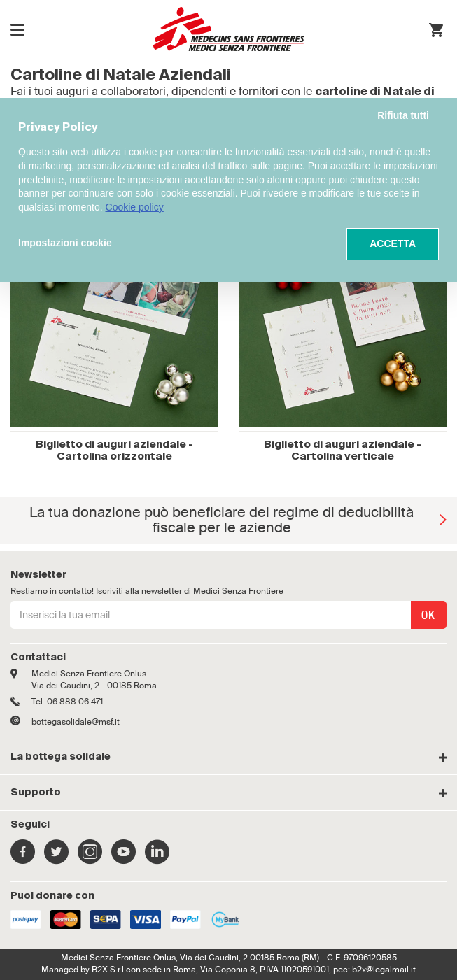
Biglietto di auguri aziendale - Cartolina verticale (343, 450)
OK (428, 615)
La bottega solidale (61, 757)
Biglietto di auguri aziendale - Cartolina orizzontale (114, 450)
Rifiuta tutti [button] (403, 115)
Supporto (36, 793)
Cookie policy (135, 207)
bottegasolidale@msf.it (76, 722)
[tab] (229, 757)
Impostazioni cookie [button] (65, 243)
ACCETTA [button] (393, 243)
